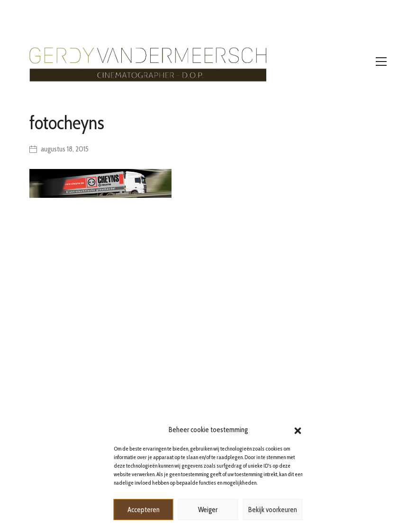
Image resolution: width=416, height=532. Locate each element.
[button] (298, 430)
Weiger (208, 510)
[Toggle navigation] (381, 62)
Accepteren (144, 510)
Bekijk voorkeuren (273, 510)
